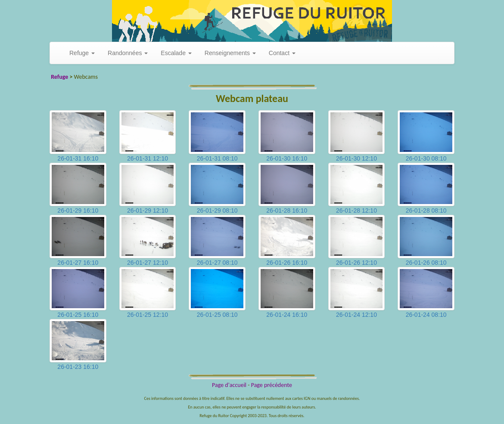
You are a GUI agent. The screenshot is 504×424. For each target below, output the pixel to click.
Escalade (176, 53)
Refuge (82, 53)
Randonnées (128, 53)
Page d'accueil (229, 385)
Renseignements (230, 53)
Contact (282, 53)
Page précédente (272, 385)
